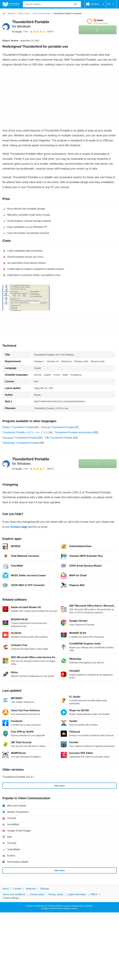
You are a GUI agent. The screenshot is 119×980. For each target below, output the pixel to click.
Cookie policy (37, 895)
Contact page (19, 527)
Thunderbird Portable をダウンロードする (25, 432)
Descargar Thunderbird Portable (20, 438)
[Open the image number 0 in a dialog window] (26, 298)
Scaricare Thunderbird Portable (58, 427)
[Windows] (11, 14)
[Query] (52, 4)
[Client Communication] (42, 14)
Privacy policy (56, 895)
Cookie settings (11, 898)
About (6, 889)
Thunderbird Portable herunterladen (74, 432)
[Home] (4, 14)
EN (111, 4)
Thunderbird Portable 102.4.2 (18, 777)
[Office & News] (24, 14)
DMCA (94, 895)
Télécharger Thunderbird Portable (21, 443)
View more (59, 786)
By (17, 32)
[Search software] (75, 4)
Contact (17, 889)
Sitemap (45, 889)
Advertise (31, 889)
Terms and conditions (14, 895)
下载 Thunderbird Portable (58, 438)
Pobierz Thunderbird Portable (18, 427)
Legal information (77, 895)
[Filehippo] (11, 4)
